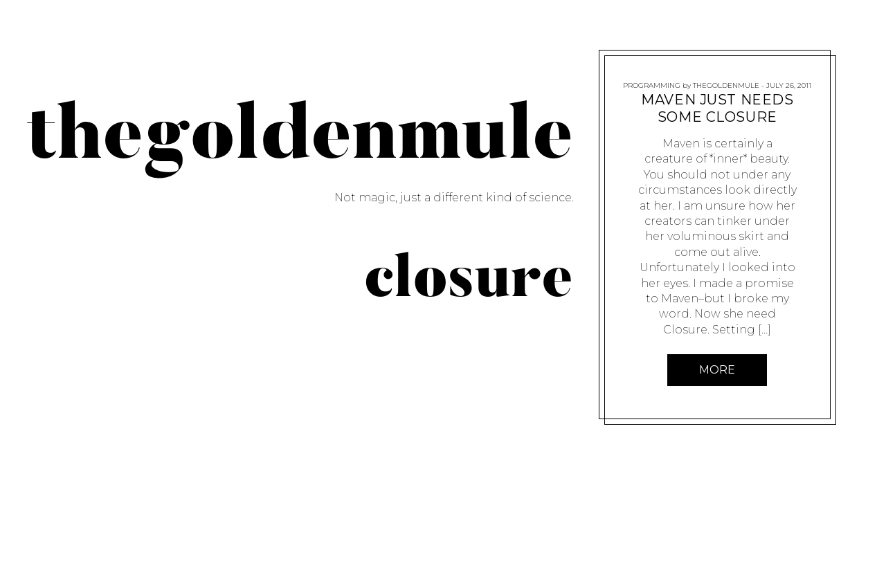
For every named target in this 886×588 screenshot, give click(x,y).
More (718, 370)
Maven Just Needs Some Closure (718, 108)
